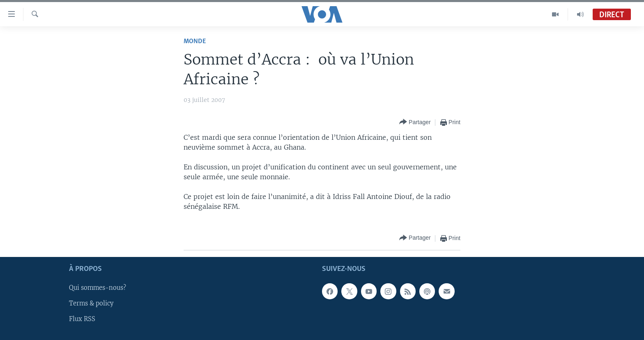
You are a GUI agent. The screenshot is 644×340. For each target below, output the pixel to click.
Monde (195, 41)
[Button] (415, 122)
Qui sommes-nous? (98, 288)
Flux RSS (82, 319)
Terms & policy (91, 303)
